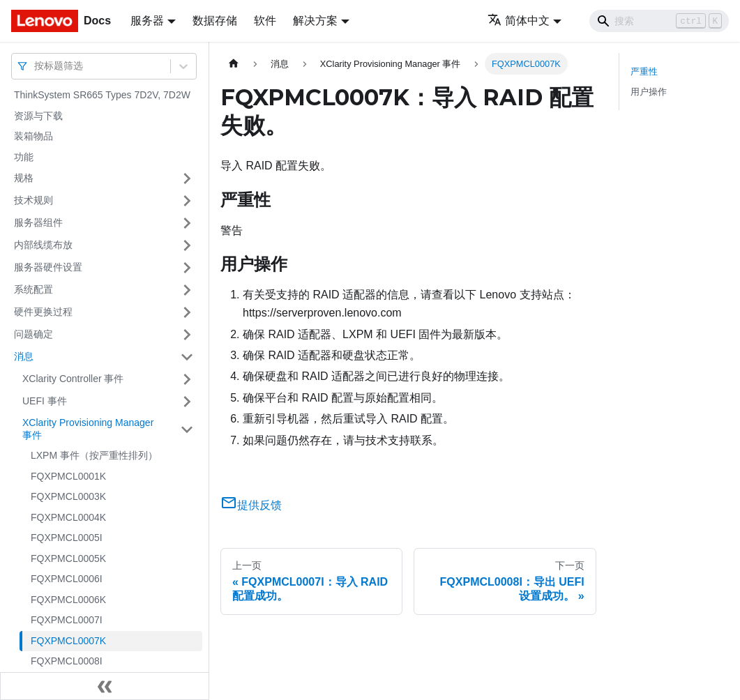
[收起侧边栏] (105, 686)
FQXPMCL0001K (68, 476)
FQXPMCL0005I (67, 538)
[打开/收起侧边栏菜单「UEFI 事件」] (187, 402)
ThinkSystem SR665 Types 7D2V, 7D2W (102, 95)
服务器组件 (38, 222)
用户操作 (649, 92)
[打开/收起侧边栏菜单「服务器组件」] (187, 223)
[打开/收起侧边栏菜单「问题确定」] (187, 335)
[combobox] (36, 66)
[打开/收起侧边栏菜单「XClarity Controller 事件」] (187, 379)
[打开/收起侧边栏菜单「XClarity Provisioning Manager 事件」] (187, 429)
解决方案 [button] (315, 21)
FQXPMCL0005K (68, 558)
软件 (265, 21)
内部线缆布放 (43, 245)
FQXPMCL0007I (67, 620)
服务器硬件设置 (48, 267)
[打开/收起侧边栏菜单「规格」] (187, 178)
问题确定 (33, 334)
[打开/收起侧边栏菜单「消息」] (187, 357)
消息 (24, 356)
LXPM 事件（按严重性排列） (94, 455)
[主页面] (234, 64)
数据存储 (215, 21)
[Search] (659, 21)
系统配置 (33, 289)
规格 (24, 178)
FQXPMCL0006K (68, 600)
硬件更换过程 (43, 312)
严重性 (644, 71)
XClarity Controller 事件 (73, 379)
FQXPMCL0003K (68, 496)
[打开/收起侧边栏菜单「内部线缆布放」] (187, 245)
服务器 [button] (147, 21)
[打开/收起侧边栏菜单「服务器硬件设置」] (187, 268)
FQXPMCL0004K (68, 517)
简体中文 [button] (519, 21)
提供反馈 (251, 505)
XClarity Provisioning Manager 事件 (88, 429)
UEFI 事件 (45, 401)
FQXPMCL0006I (67, 579)
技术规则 (33, 200)
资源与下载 (38, 116)
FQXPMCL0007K (68, 641)
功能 (24, 157)
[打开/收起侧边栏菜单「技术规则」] (187, 201)
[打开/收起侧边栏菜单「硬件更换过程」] (187, 312)
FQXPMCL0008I (67, 661)
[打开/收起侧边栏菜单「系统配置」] (187, 290)
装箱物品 (33, 136)
